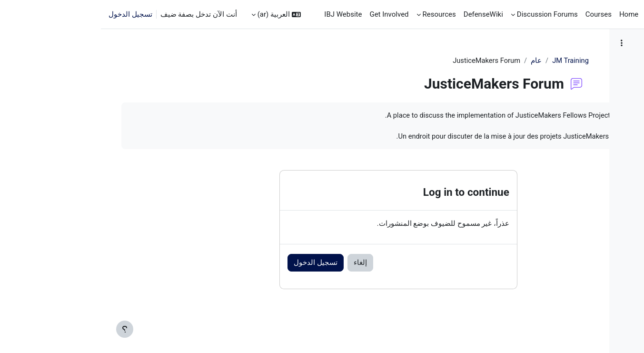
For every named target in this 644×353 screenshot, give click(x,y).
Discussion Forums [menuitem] (446, 14)
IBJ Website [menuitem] (242, 14)
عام (399, 61)
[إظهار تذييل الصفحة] (24, 329)
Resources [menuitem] (338, 14)
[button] (175, 15)
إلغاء (224, 264)
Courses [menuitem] (498, 14)
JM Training (434, 61)
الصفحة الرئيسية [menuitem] (570, 14)
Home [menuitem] (528, 14)
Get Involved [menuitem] (288, 14)
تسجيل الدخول (30, 14)
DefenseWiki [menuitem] (382, 14)
